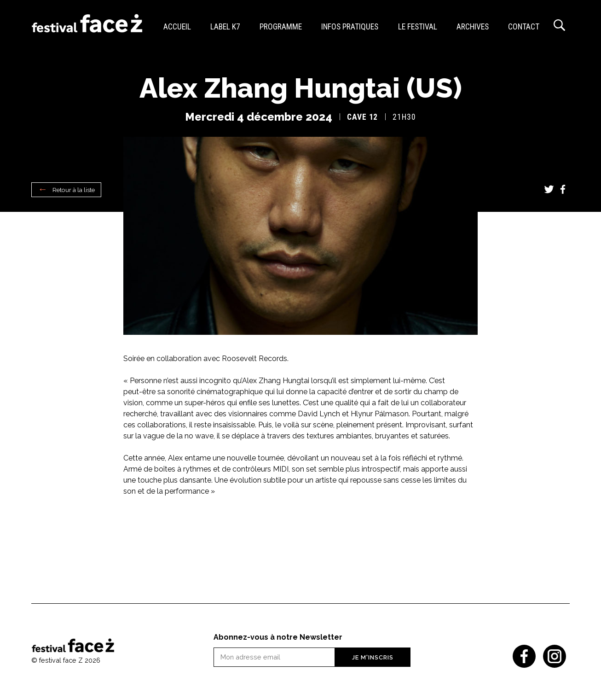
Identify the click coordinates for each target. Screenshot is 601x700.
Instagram (555, 656)
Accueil (177, 27)
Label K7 (225, 27)
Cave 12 (362, 117)
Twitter (549, 189)
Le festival (418, 27)
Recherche (559, 25)
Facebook (563, 189)
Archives (473, 27)
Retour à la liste (74, 190)
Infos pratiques (350, 27)
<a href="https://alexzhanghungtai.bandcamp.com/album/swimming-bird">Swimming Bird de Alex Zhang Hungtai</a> (300, 536)
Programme (281, 27)
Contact (524, 27)
